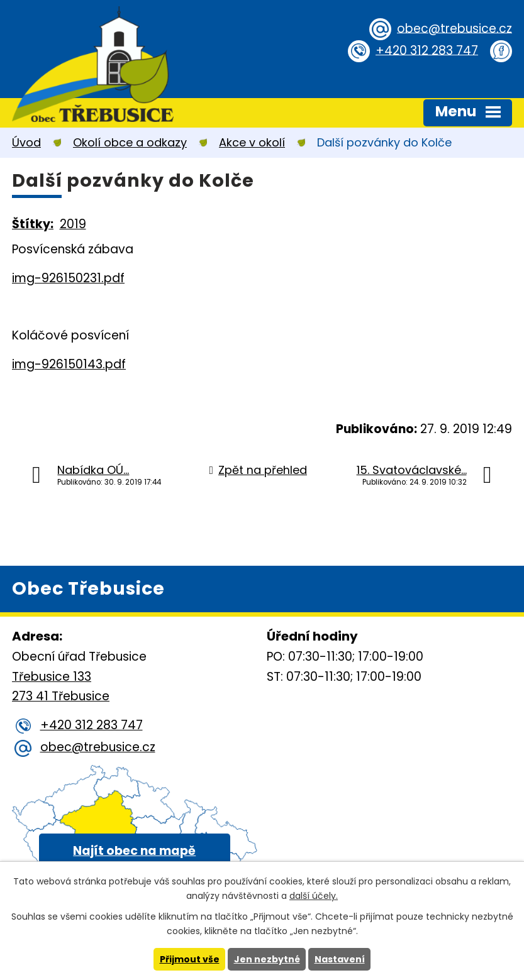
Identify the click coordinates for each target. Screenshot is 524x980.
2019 (73, 224)
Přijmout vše (190, 959)
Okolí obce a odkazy (130, 142)
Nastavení (340, 959)
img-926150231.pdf (68, 278)
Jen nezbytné (267, 959)
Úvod (26, 142)
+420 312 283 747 (427, 50)
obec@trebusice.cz (454, 28)
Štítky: (33, 224)
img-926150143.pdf (69, 364)
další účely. (314, 896)
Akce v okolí (252, 142)
